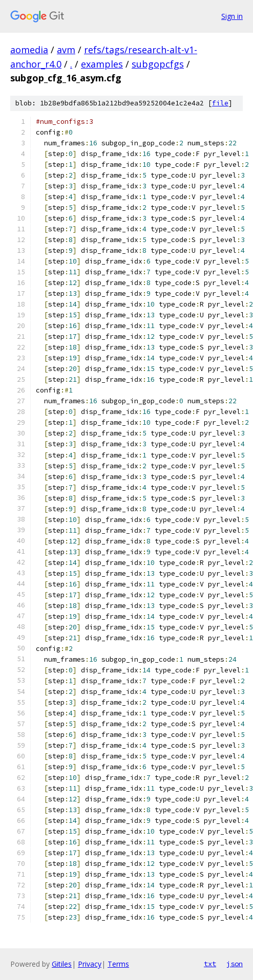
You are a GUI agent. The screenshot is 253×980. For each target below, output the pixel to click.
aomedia (29, 50)
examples (102, 64)
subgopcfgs (158, 64)
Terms (118, 964)
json (235, 964)
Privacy (90, 964)
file (220, 103)
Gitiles (62, 964)
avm (66, 50)
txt (210, 964)
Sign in (232, 16)
